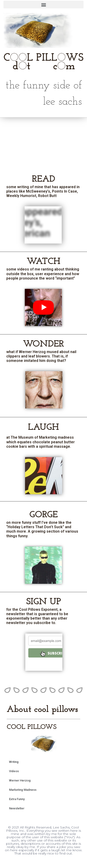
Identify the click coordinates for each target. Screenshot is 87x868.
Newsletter (17, 808)
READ (44, 179)
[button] (43, 5)
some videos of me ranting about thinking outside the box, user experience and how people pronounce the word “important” (43, 274)
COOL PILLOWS (32, 727)
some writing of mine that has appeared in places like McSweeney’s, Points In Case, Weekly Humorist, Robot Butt (43, 191)
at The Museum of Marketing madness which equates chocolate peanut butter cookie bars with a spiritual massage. (40, 442)
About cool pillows (42, 710)
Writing (14, 762)
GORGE (44, 515)
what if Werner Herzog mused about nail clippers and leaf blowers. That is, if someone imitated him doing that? (41, 356)
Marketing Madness (23, 790)
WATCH (43, 262)
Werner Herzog (20, 780)
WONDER (43, 344)
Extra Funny (17, 799)
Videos (14, 771)
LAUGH (43, 427)
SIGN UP (44, 602)
